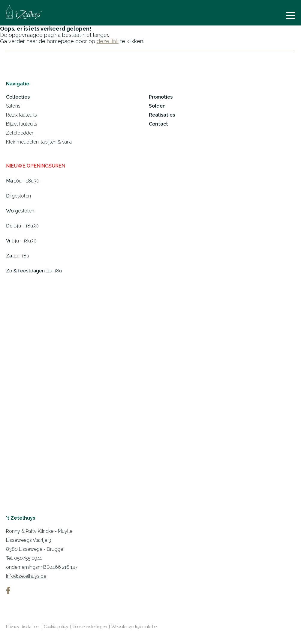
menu (290, 16)
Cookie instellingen (90, 627)
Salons (13, 106)
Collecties (18, 97)
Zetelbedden (20, 133)
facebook (8, 591)
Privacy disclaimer (23, 627)
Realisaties (162, 115)
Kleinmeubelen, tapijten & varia (39, 142)
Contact (158, 124)
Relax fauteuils (21, 115)
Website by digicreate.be (134, 627)
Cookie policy (56, 627)
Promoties (161, 97)
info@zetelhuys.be (26, 576)
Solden (157, 106)
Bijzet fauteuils (22, 124)
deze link (108, 41)
